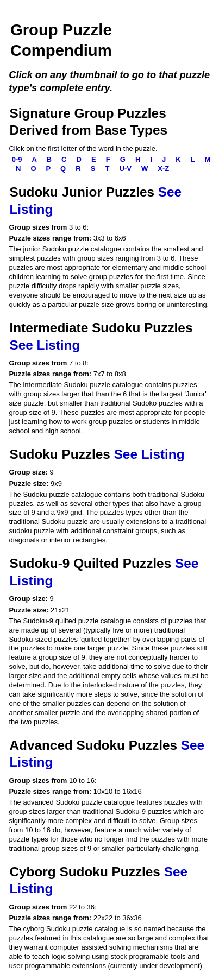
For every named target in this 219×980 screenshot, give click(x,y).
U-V (127, 169)
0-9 (18, 159)
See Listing (45, 345)
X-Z (164, 169)
